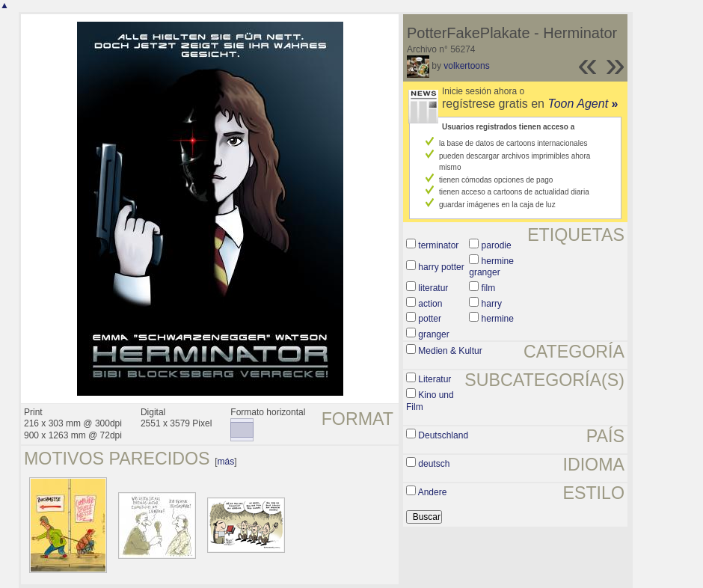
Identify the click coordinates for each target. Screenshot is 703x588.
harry (492, 304)
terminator (438, 245)
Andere (433, 492)
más (226, 462)
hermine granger (491, 267)
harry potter (441, 267)
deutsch (434, 464)
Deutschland (443, 435)
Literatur (435, 379)
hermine (498, 319)
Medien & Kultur (450, 351)
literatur (433, 288)
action (430, 304)
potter (430, 319)
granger (433, 334)
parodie (497, 245)
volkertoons (466, 66)
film (489, 288)
